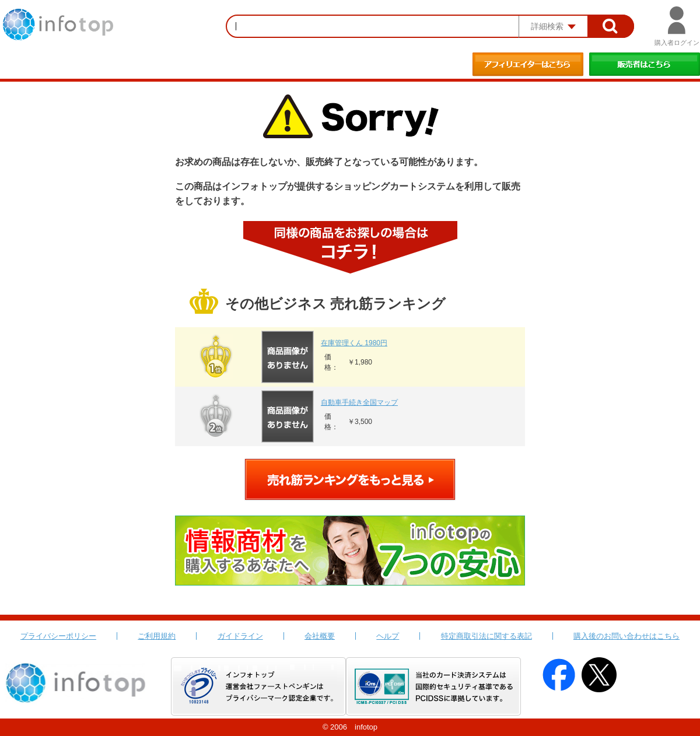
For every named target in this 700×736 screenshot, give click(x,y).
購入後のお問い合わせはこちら (626, 636)
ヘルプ (388, 636)
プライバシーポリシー (58, 636)
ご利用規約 (157, 636)
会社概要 (320, 636)
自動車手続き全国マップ (359, 402)
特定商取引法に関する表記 (487, 636)
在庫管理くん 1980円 (354, 343)
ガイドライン (240, 636)
